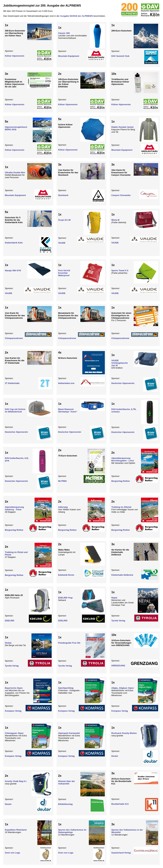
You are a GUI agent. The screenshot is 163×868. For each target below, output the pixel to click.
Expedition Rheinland (16, 830)
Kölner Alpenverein (15, 56)
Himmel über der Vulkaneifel (67, 782)
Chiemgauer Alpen (14, 733)
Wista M (115, 220)
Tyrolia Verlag (118, 621)
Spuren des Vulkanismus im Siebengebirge (72, 831)
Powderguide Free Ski (69, 643)
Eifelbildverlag (65, 804)
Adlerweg (63, 507)
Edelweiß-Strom (66, 575)
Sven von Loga (12, 853)
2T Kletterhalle (12, 383)
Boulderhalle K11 (120, 804)
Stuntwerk (63, 195)
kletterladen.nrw (66, 383)
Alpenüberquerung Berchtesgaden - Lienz (123, 459)
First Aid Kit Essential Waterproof (64, 273)
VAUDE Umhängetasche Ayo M (119, 363)
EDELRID (10, 621)
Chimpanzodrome (14, 338)
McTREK (63, 481)
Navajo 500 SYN (13, 270)
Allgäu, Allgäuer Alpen (123, 688)
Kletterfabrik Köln (14, 243)
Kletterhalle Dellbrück (122, 575)
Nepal (114, 598)
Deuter (115, 756)
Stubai (8, 643)
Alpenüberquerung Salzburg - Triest (14, 508)
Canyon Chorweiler (121, 195)
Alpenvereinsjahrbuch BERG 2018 (16, 128)
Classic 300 (64, 33)
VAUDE (62, 243)
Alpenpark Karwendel (69, 733)
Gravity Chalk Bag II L (16, 781)
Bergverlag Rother (121, 481)
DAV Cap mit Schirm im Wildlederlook (15, 410)
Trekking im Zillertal (121, 507)
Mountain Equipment (69, 56)
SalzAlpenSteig (66, 688)
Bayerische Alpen (14, 688)
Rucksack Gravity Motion (124, 733)
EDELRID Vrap (65, 598)
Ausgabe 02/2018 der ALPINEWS (77, 16)
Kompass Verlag (13, 711)
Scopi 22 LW (64, 220)
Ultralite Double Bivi (15, 173)
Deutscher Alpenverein (123, 383)
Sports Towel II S (120, 270)
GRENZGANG (118, 666)
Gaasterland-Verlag (121, 853)
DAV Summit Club (120, 56)
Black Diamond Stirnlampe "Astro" (68, 410)
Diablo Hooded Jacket (122, 127)
